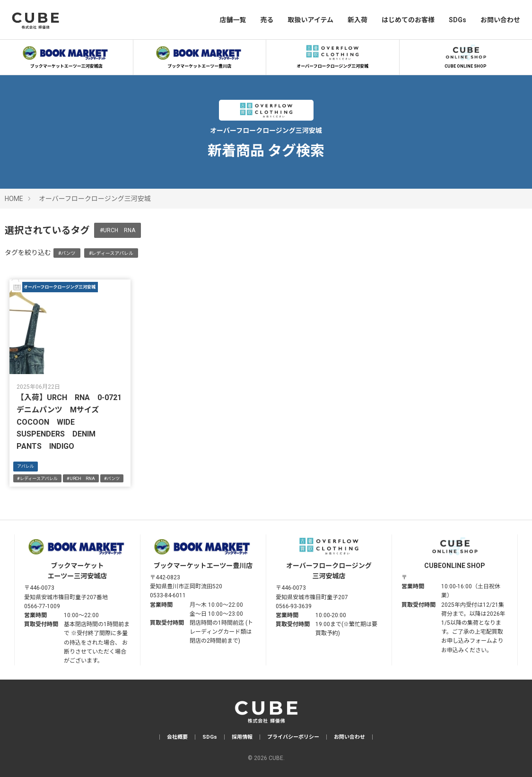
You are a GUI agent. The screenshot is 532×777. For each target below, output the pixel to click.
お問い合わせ (500, 20)
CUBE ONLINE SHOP (466, 55)
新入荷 (358, 20)
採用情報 (242, 737)
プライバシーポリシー (293, 737)
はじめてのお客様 (408, 20)
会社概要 (177, 737)
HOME (14, 199)
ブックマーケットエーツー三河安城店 (66, 55)
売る (267, 20)
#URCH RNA (118, 230)
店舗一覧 (233, 20)
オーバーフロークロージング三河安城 (332, 55)
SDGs (458, 20)
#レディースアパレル (111, 253)
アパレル (26, 466)
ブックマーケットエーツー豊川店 (200, 55)
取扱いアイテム (310, 20)
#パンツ (67, 253)
